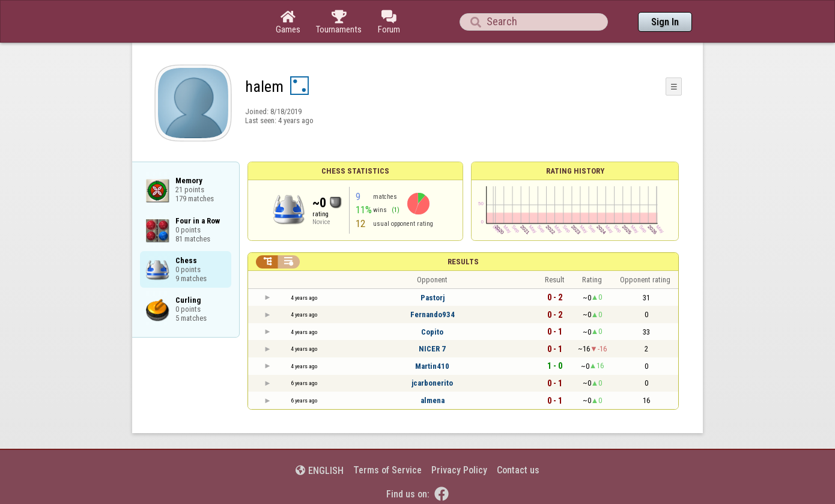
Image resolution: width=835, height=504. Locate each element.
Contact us (518, 470)
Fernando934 (433, 314)
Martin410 (432, 366)
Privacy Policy (459, 470)
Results (463, 262)
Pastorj (433, 298)
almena (433, 400)
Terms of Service (387, 470)
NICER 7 (432, 349)
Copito (432, 332)
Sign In (665, 22)
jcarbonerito (432, 383)
